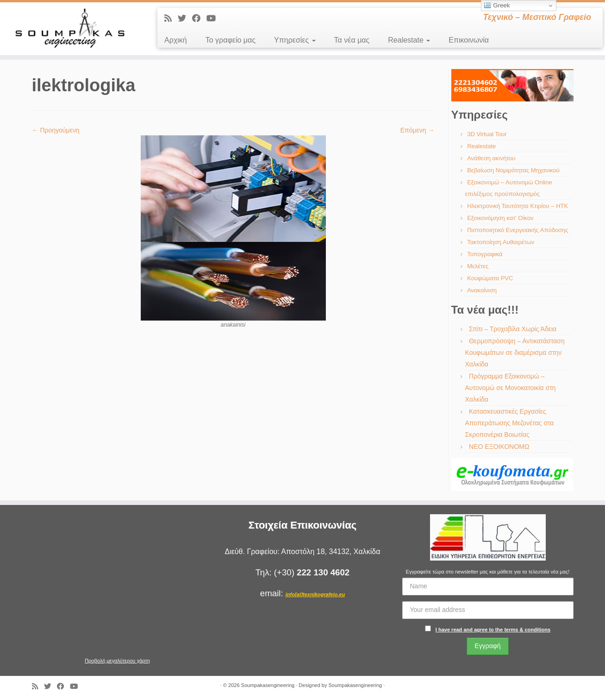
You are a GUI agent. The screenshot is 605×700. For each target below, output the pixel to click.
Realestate (409, 40)
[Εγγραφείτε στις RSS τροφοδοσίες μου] (171, 19)
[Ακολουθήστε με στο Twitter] (185, 19)
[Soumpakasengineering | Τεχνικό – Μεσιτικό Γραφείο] (70, 29)
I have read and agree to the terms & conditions (493, 630)
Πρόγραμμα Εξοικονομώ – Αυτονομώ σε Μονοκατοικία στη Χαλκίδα (511, 388)
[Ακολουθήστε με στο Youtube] (214, 19)
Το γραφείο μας (231, 40)
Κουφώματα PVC (490, 278)
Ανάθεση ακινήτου (491, 158)
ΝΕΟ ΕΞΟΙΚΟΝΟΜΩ (499, 447)
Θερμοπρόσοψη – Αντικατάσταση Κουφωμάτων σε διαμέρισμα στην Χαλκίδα (515, 353)
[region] (512, 85)
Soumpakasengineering (268, 685)
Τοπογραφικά (485, 254)
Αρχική (176, 40)
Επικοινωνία (469, 40)
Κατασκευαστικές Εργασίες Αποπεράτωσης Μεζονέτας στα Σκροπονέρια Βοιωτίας (510, 423)
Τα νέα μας (352, 40)
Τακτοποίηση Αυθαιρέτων (501, 242)
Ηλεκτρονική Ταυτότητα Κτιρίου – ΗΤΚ (518, 206)
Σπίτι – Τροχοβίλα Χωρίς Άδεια (513, 329)
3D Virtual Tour (487, 134)
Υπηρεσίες (295, 40)
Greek (497, 6)
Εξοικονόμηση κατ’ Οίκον (500, 218)
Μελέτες (478, 266)
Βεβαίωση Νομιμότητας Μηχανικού (513, 170)
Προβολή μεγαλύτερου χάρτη (117, 661)
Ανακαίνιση (482, 290)
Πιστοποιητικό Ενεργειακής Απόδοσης (518, 230)
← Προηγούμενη (56, 130)
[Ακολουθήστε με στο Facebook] (199, 19)
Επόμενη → (418, 130)
